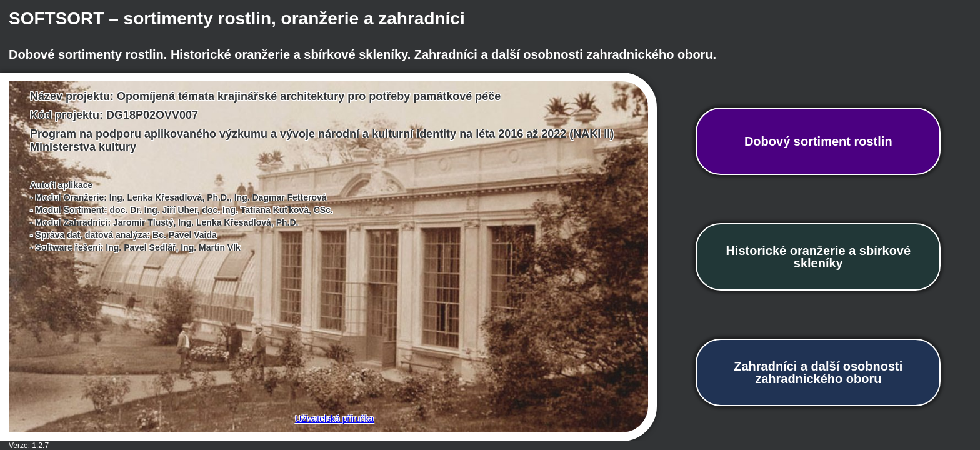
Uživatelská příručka (334, 419)
